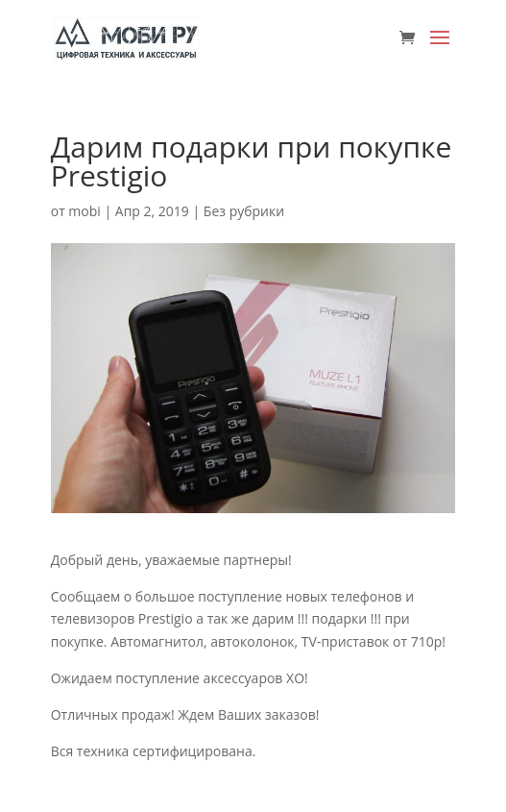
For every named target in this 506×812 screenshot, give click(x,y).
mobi (84, 211)
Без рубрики (244, 211)
